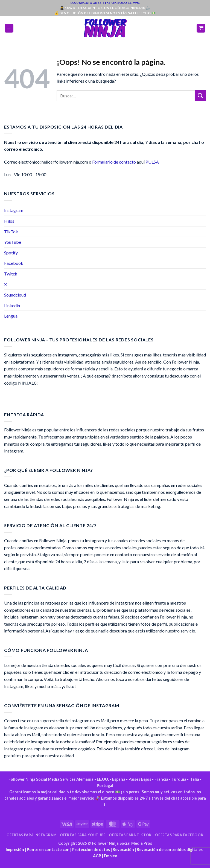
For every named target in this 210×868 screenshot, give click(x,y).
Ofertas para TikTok (130, 835)
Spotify (11, 253)
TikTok (11, 232)
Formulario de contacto (114, 162)
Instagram (14, 210)
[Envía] (200, 96)
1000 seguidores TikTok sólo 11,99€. (105, 3)
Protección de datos (91, 850)
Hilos (9, 221)
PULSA (152, 162)
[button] (9, 28)
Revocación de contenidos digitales (170, 850)
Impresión (15, 850)
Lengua (11, 316)
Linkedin (12, 305)
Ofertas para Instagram (31, 835)
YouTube (13, 242)
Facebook (14, 263)
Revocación (123, 850)
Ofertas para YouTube (83, 835)
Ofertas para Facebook (179, 835)
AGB (97, 856)
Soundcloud (15, 295)
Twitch (11, 274)
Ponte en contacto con (48, 850)
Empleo (111, 856)
